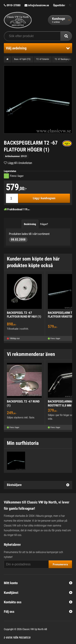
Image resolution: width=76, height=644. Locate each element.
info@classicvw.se (37, 5)
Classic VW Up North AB (35, 629)
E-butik (8, 638)
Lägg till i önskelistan (20, 163)
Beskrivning (30, 224)
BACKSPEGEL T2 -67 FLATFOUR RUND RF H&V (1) (24, 315)
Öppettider (59, 5)
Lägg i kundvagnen (44, 198)
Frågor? (44, 224)
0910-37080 (12, 5)
